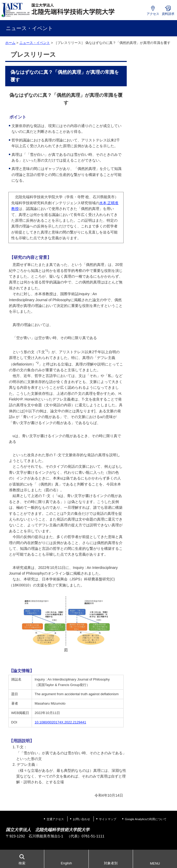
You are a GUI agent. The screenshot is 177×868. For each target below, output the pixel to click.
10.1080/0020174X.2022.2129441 (60, 722)
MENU (155, 863)
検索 (22, 863)
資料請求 (168, 14)
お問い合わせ (81, 819)
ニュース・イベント (35, 43)
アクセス (153, 14)
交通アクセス (55, 819)
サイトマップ (108, 819)
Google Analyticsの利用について (146, 819)
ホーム (10, 43)
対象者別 (111, 863)
